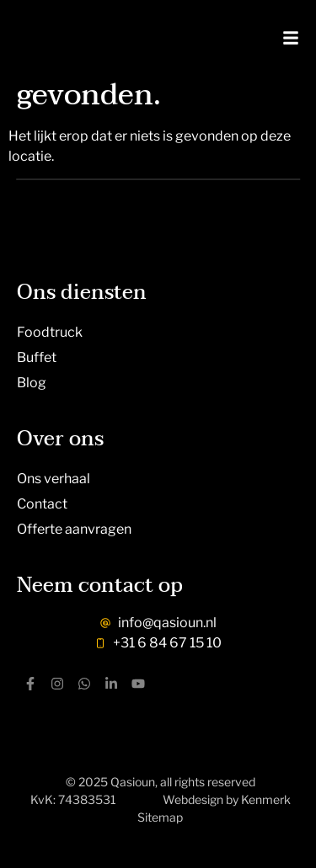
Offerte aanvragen (74, 529)
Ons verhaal (54, 479)
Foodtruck (50, 332)
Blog (32, 383)
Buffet (37, 357)
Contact (42, 504)
